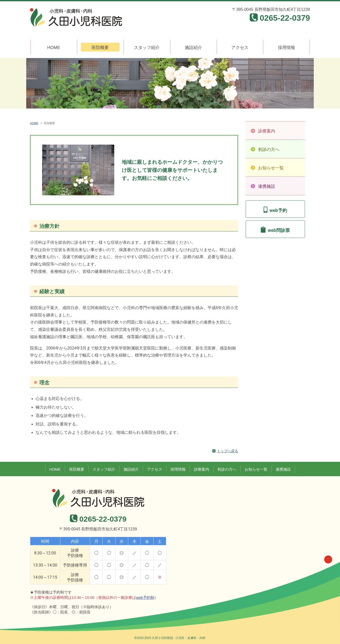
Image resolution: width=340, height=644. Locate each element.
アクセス (240, 48)
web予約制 (145, 597)
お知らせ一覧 (271, 168)
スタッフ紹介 (147, 48)
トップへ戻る (228, 451)
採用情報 (287, 48)
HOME (54, 48)
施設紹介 (193, 48)
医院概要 (100, 48)
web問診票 (279, 230)
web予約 (278, 210)
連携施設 (267, 186)
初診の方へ (269, 150)
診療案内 (267, 131)
